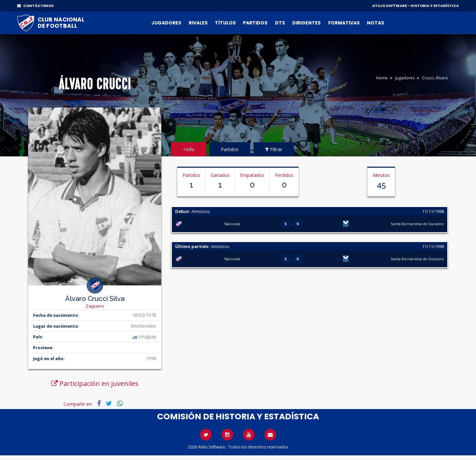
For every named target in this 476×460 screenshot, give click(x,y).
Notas (376, 23)
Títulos (225, 23)
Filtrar (274, 149)
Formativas (344, 23)
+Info (189, 149)
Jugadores (166, 23)
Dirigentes (306, 23)
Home (382, 78)
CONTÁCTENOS (35, 6)
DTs (280, 23)
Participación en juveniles (95, 383)
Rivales (198, 23)
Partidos (255, 23)
